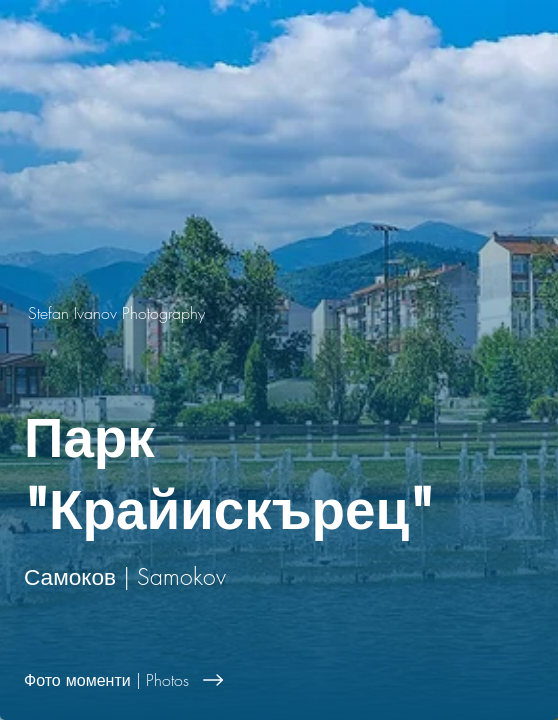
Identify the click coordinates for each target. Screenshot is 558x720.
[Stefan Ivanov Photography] (279, 313)
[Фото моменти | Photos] (279, 680)
